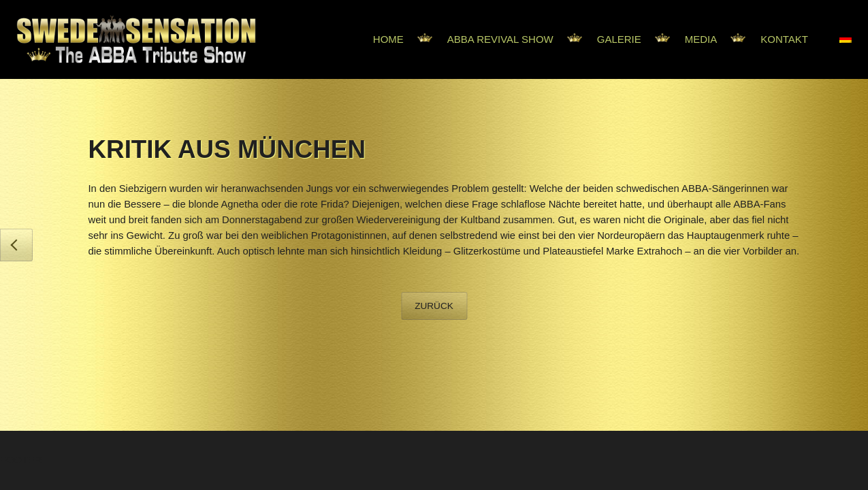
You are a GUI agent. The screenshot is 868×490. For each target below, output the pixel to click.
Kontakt (784, 39)
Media (701, 39)
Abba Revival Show (500, 39)
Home (388, 39)
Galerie (619, 39)
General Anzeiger (16, 245)
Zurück (434, 306)
